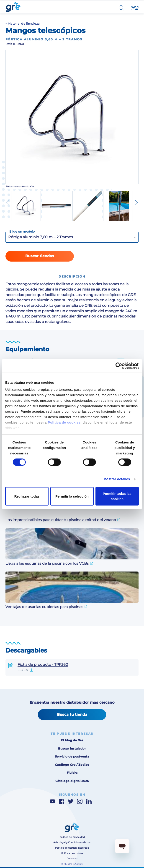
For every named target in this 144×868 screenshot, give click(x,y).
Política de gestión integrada (72, 848)
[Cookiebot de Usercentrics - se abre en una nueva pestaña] (119, 366)
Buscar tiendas (40, 256)
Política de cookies (64, 422)
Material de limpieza (24, 24)
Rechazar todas (27, 496)
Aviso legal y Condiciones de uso (72, 842)
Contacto (72, 859)
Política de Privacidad (72, 837)
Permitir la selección (72, 496)
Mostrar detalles (117, 479)
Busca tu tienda (72, 714)
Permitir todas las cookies (117, 496)
